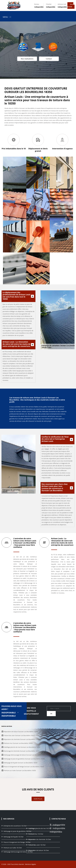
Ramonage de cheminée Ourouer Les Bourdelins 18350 (22, 751)
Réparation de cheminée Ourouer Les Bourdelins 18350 (22, 739)
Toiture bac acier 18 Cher (37, 845)
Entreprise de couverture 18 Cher (15, 826)
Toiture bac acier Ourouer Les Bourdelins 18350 (19, 735)
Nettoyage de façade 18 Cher (14, 837)
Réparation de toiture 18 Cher (39, 850)
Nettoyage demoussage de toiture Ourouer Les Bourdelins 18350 (25, 755)
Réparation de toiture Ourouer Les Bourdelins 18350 (21, 732)
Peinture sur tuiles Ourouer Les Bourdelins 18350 (20, 770)
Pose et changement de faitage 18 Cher (17, 842)
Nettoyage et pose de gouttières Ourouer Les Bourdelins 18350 (24, 759)
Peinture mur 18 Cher (36, 834)
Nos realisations (27, 59)
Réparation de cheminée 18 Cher (40, 839)
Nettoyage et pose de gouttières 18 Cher (18, 831)
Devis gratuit (70, 5)
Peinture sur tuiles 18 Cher (13, 848)
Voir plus (38, 799)
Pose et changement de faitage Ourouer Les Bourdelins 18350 (24, 767)
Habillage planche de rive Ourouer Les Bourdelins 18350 (22, 747)
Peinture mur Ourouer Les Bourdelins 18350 (18, 743)
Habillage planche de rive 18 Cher (40, 828)
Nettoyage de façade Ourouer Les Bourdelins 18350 (21, 763)
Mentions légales (30, 864)
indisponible (39, 7)
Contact (49, 59)
